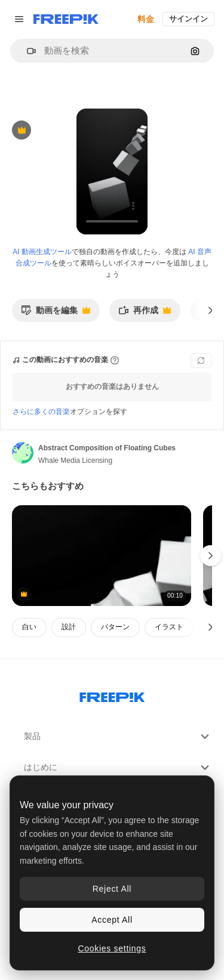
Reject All (112, 889)
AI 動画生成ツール (42, 252)
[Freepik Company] (112, 695)
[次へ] (211, 310)
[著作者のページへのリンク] (23, 453)
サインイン (188, 19)
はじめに (118, 768)
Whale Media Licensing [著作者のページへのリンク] (75, 460)
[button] (27, 51)
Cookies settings (112, 948)
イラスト (169, 627)
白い (29, 627)
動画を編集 (56, 313)
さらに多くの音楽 (41, 412)
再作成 (145, 313)
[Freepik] (66, 19)
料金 (146, 19)
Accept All (112, 920)
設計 (69, 627)
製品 (118, 737)
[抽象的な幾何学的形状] (102, 556)
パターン (115, 627)
